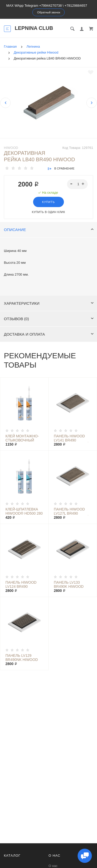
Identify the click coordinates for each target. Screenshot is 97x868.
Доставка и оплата (49, 334)
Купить (48, 202)
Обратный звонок (49, 12)
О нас (53, 866)
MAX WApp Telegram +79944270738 (34, 6)
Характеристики (49, 303)
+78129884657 (76, 6)
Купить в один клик (48, 212)
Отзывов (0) (49, 319)
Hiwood (11, 148)
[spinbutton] (77, 184)
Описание (49, 230)
